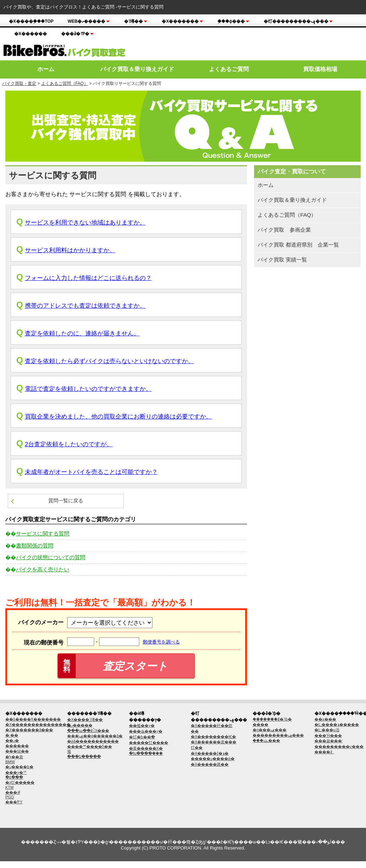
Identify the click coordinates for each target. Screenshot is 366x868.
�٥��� (14, 777)
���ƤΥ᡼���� (14, 802)
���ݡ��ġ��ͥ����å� (95, 736)
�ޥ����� (80, 725)
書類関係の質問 (35, 546)
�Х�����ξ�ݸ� (210, 753)
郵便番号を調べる (161, 642)
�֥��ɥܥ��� (266, 740)
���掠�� (17, 751)
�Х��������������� (38, 724)
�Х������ (31, 34)
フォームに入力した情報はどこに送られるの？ (88, 278)
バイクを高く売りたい (43, 569)
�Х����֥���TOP (31, 21)
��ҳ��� (325, 719)
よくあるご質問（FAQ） (65, 83)
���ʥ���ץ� (146, 731)
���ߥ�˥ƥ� (77, 34)
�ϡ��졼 (14, 757)
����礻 (324, 752)
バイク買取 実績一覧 (282, 260)
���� (260, 724)
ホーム (46, 69)
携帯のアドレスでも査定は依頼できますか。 (85, 306)
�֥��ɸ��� (233, 21)
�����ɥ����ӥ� (213, 759)
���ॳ (13, 792)
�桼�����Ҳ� (146, 748)
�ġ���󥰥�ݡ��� (270, 730)
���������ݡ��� (278, 735)
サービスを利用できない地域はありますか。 (85, 223)
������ (17, 746)
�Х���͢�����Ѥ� (213, 737)
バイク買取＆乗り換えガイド (137, 69)
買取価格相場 (320, 69)
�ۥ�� (12, 735)
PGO (10, 797)
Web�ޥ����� (89, 21)
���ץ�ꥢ (16, 772)
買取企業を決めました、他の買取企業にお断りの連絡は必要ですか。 (119, 417)
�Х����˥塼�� (85, 719)
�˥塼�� (136, 21)
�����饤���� (149, 743)
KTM (9, 787)
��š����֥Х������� (33, 719)
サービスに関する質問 (43, 533)
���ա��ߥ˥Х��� (88, 730)
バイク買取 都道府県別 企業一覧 (298, 245)
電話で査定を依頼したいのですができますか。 (88, 389)
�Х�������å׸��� (29, 730)
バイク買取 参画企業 (284, 230)
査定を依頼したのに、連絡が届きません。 (82, 333)
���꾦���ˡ (329, 741)
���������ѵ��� (339, 746)
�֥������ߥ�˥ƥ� (272, 719)
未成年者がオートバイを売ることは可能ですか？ (91, 472)
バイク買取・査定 (19, 83)
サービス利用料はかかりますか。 (70, 250)
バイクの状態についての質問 (51, 557)
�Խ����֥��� (146, 753)
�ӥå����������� (93, 741)
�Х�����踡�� (210, 764)
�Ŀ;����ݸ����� (337, 724)
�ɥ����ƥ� (19, 767)
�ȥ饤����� (20, 782)
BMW (10, 762)
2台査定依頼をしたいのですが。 (69, 444)
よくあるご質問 (229, 69)
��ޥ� (12, 740)
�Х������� (182, 21)
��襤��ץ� (142, 726)
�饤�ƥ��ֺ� (142, 737)
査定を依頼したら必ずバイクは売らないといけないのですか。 (109, 361)
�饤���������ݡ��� (298, 21)
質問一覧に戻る (66, 501)
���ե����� (84, 756)
